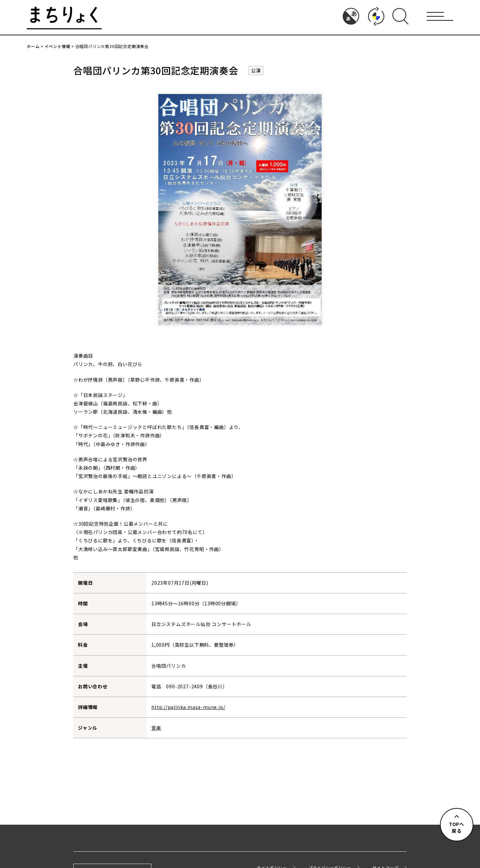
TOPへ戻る (457, 827)
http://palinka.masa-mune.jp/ (188, 707)
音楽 (156, 728)
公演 (256, 70)
